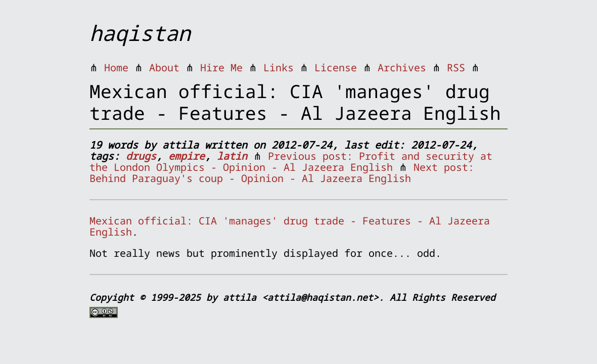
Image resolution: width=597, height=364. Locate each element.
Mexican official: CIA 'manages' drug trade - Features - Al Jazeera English (290, 226)
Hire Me (221, 67)
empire (187, 156)
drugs (141, 156)
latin (232, 156)
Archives (402, 67)
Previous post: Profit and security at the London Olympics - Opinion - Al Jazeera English (291, 162)
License (336, 67)
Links (279, 67)
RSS (456, 67)
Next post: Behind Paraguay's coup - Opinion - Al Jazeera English (282, 173)
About (164, 67)
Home (116, 67)
